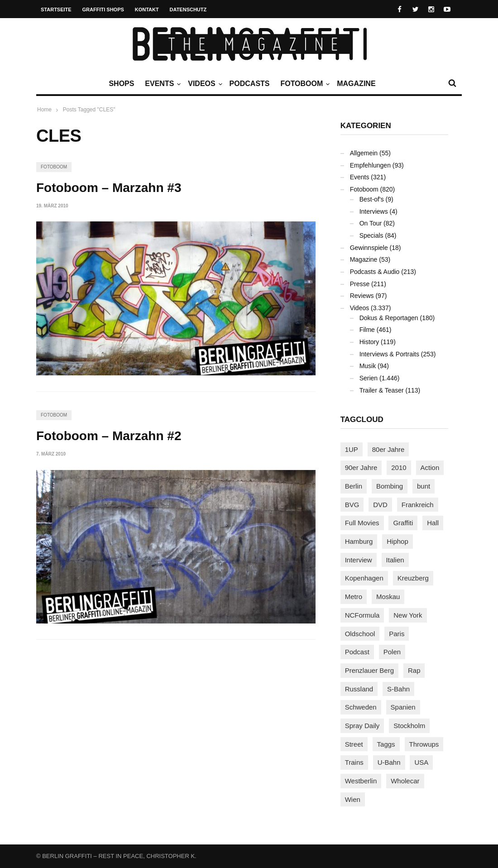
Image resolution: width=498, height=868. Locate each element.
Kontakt (147, 10)
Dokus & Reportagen (389, 318)
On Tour (371, 223)
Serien (369, 378)
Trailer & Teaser (382, 390)
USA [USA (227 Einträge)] (421, 762)
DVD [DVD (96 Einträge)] (380, 505)
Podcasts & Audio (375, 272)
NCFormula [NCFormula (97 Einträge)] (362, 615)
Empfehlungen (370, 165)
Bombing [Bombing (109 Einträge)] (390, 486)
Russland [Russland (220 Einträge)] (359, 689)
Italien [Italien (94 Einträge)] (395, 560)
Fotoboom (304, 84)
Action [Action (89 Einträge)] (430, 468)
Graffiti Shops (103, 10)
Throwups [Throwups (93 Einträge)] (424, 744)
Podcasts (250, 84)
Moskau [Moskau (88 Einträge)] (388, 597)
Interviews (374, 211)
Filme (367, 330)
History (369, 342)
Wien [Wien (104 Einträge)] (353, 799)
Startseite (56, 10)
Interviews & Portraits (389, 354)
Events (162, 84)
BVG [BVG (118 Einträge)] (352, 505)
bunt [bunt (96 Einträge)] (424, 486)
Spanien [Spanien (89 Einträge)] (403, 707)
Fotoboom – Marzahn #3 (109, 188)
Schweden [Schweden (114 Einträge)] (361, 707)
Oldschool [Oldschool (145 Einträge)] (360, 634)
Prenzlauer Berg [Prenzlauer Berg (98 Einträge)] (369, 670)
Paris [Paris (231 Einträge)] (397, 634)
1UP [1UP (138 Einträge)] (352, 449)
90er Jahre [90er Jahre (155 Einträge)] (361, 468)
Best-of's (372, 199)
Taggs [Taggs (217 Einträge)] (386, 744)
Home (44, 110)
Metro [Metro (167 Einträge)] (354, 597)
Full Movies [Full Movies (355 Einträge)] (362, 523)
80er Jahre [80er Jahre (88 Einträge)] (388, 449)
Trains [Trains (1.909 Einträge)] (354, 762)
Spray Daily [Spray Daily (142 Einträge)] (362, 726)
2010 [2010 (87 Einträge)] (399, 468)
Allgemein (364, 153)
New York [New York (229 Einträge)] (408, 615)
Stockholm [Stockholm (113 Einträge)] (409, 726)
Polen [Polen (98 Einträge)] (392, 652)
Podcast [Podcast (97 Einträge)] (357, 652)
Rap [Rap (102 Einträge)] (414, 670)
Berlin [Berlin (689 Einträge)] (354, 486)
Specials (371, 235)
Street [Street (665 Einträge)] (354, 744)
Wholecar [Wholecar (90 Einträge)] (405, 781)
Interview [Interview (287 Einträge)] (359, 560)
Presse (360, 284)
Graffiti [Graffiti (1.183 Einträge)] (403, 523)
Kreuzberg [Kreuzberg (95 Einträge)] (413, 578)
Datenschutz (188, 10)
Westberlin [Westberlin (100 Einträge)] (361, 781)
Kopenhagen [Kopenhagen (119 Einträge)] (364, 578)
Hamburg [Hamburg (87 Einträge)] (359, 541)
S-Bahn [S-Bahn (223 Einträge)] (398, 689)
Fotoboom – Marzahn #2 (109, 436)
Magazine (356, 84)
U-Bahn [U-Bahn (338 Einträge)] (389, 762)
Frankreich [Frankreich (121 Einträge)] (418, 505)
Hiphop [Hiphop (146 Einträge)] (397, 541)
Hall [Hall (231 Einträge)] (433, 523)
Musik (368, 366)
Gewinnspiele (369, 248)
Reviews (362, 296)
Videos (204, 84)
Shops (121, 84)
